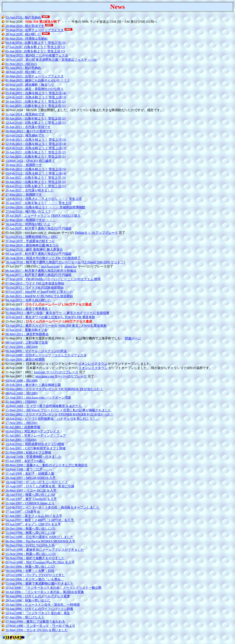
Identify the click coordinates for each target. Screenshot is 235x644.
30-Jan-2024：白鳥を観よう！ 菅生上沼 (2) (36, 118)
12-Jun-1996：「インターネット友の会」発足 (38, 613)
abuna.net (71, 266)
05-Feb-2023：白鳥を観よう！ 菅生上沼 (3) (36, 148)
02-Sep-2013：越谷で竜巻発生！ (28, 309)
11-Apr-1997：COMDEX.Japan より (30, 503)
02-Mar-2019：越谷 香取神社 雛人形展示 (34, 250)
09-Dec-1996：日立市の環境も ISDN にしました (39, 537)
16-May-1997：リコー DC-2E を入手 (31, 490)
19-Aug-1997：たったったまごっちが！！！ (37, 482)
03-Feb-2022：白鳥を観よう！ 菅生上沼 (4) (36, 173)
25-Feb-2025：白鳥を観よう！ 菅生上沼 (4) (36, 93)
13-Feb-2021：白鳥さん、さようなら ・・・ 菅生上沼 (44, 199)
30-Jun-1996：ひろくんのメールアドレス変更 (38, 596)
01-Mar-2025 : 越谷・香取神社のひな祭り (35, 89)
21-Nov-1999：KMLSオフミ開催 (28, 452)
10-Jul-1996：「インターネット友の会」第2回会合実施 (45, 592)
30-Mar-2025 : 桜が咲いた (23, 72)
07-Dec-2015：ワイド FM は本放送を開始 (35, 283)
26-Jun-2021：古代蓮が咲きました (30, 190)
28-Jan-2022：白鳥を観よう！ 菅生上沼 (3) (36, 178)
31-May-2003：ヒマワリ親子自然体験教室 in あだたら (44, 406)
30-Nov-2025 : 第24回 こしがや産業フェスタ (37, 55)
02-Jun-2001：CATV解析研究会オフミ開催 (36, 448)
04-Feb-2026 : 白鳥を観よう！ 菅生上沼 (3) (35, 43)
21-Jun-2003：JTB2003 (21, 402)
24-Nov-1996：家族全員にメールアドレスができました (45, 550)
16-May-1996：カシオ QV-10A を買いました (37, 630)
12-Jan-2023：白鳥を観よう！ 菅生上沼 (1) (36, 157)
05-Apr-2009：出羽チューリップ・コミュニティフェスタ (46, 355)
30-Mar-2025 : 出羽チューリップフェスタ (35, 76)
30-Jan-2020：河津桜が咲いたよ (28, 224)
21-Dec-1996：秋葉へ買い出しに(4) (30, 533)
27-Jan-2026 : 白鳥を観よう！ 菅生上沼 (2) (35, 47)
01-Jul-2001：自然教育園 (23, 427)
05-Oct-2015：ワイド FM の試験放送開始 (35, 288)
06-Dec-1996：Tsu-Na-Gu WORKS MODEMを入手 (40, 541)
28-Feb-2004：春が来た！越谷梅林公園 (33, 385)
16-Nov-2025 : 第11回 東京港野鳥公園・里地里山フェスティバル (51, 60)
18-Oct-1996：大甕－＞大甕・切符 (30, 571)
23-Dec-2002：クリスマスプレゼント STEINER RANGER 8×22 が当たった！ (60, 414)
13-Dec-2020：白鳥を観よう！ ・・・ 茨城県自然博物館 (45, 207)
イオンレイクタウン (93, 364)
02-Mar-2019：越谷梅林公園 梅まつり (32, 245)
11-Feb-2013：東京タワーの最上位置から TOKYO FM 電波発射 (50, 317)
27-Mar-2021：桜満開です (24, 195)
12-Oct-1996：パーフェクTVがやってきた (35, 575)
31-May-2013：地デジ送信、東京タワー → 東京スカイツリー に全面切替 (57, 313)
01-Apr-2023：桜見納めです (25, 135)
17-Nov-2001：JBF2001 (22, 423)
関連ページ (133, 338)
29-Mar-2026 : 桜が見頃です (25, 26)
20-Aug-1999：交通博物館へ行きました (33, 457)
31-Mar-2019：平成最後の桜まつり (30, 241)
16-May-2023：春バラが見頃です (29, 131)
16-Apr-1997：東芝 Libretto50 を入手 (31, 499)
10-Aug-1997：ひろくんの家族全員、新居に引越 (40, 486)
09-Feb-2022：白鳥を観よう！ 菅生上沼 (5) (36, 169)
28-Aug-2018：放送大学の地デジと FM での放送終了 (43, 258)
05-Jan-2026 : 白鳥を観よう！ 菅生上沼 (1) (35, 51)
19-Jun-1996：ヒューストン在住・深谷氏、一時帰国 (43, 605)
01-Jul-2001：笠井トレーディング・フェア (36, 436)
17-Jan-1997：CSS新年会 (23, 512)
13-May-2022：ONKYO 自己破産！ (30, 161)
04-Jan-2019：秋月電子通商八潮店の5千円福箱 (38, 254)
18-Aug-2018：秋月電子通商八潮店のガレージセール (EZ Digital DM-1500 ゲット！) (65, 262)
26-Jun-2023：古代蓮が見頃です (28, 127)
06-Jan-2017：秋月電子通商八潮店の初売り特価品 (41, 271)
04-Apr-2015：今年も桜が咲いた (28, 300)
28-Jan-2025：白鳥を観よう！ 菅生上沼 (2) (36, 102)
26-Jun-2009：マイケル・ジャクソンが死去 (36, 351)
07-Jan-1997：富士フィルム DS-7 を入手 (34, 516)
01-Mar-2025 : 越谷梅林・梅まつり (30, 85)
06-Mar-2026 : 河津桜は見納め (26, 39)
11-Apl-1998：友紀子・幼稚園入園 (30, 474)
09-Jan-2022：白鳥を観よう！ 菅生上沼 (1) (36, 186)
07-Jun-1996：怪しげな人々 (25, 617)
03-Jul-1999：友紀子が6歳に (25, 461)
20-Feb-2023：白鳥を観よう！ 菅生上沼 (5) (36, 140)
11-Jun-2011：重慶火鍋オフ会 (26, 330)
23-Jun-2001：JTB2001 (21, 440)
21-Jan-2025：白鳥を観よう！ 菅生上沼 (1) (36, 106)
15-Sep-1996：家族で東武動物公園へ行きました (40, 584)
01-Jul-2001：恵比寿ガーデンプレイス (33, 431)
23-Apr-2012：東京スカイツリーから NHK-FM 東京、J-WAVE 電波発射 (56, 326)
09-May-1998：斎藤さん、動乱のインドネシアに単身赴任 (47, 465)
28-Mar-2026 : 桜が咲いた (23, 34)
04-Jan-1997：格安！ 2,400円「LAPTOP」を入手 (40, 520)
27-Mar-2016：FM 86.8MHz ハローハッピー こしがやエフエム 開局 (53, 279)
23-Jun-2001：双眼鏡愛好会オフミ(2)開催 (35, 444)
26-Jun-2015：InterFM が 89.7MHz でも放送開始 (39, 296)
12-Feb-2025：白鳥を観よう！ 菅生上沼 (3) (36, 97)
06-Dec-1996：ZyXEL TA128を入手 (30, 545)
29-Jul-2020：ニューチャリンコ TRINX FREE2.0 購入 (43, 216)
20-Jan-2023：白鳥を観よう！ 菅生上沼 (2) (36, 152)
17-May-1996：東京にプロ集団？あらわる (35, 622)
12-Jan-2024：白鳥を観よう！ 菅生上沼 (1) (36, 123)
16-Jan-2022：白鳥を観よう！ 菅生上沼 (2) (36, 182)
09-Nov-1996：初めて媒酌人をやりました (35, 558)
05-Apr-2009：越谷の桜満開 (25, 359)
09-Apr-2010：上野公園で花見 (27, 343)
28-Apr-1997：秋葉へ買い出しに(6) (30, 495)
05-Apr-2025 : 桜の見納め (23, 68)
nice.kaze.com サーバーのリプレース (61, 376)
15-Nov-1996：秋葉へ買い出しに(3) (31, 554)
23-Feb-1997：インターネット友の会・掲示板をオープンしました (52, 507)
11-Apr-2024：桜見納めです (25, 114)
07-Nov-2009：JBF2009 (22, 347)
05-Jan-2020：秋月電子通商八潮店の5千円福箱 (38, 228)
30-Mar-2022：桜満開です (24, 165)
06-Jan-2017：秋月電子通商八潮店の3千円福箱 (38, 275)
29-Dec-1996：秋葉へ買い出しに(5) (30, 529)
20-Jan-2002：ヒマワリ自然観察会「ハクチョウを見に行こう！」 (52, 419)
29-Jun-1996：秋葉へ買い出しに (28, 600)
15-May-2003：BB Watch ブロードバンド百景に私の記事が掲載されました (58, 410)
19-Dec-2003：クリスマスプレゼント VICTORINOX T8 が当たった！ (54, 389)
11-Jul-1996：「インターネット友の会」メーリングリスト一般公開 (53, 588)
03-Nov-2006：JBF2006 (22, 381)
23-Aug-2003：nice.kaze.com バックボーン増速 (38, 397)
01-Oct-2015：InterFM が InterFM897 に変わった (39, 292)
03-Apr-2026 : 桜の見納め (23, 17)
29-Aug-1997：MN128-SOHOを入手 (31, 478)
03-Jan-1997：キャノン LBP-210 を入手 (33, 524)
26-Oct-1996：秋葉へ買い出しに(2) (30, 567)
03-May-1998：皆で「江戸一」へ (29, 469)
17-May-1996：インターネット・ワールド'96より (40, 626)
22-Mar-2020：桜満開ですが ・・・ (31, 220)
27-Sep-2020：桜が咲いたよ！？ (28, 211)
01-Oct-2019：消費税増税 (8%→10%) (32, 237)
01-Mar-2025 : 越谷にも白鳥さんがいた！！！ (38, 80)
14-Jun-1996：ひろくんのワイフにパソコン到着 (39, 609)
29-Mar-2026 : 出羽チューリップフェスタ (35, 30)
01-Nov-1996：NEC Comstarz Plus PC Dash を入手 (40, 562)
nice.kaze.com (50, 266)
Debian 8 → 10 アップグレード (96, 233)
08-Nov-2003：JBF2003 (22, 393)
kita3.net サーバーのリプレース (56, 372)
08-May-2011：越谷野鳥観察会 (27, 334)
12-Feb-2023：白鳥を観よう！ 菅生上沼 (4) (36, 144)
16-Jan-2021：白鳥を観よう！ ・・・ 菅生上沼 (38, 203)
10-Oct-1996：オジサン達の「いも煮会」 (35, 579)
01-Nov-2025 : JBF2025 (21, 64)
